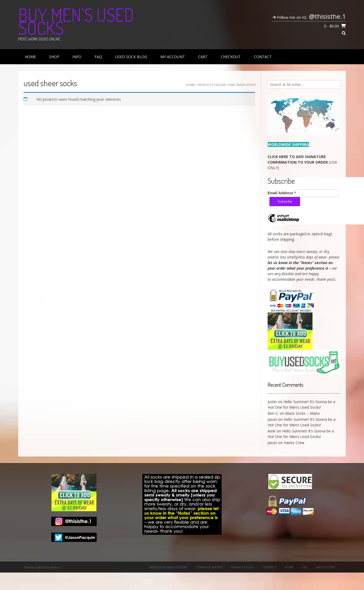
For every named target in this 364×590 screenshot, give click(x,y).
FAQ (98, 57)
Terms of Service (210, 567)
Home (30, 57)
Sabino (41, 567)
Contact (263, 57)
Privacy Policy (243, 567)
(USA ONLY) (302, 162)
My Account (173, 57)
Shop (54, 57)
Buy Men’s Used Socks (76, 21)
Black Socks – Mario (303, 413)
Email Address (282, 193)
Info (77, 57)
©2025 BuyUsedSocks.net (169, 567)
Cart (203, 57)
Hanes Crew (294, 443)
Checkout (231, 57)
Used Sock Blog (131, 57)
